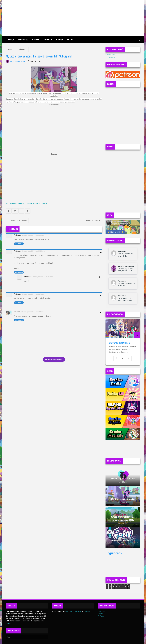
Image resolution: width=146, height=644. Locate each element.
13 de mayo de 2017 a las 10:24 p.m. (33, 251)
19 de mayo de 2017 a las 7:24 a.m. (43, 277)
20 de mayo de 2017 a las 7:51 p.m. (33, 312)
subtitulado (23, 49)
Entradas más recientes (17, 220)
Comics (35, 40)
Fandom (59, 40)
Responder (19, 244)
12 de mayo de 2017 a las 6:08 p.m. (33, 235)
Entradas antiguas (92, 220)
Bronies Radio (110, 57)
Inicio (11, 40)
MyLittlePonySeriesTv (126, 266)
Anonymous (122, 251)
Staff (70, 40)
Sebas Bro (87, 611)
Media (47, 40)
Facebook (101, 611)
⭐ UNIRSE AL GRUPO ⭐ (115, 232)
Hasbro (8, 623)
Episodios (23, 40)
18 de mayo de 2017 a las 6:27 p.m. (33, 294)
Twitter (100, 614)
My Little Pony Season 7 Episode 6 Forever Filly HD (26, 203)
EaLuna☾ (17, 312)
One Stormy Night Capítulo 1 (120, 343)
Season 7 (11, 49)
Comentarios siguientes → (54, 359)
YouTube (101, 616)
